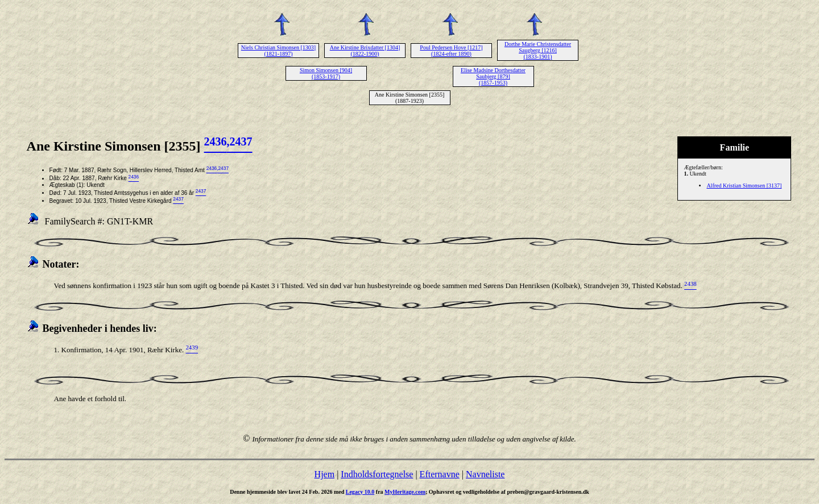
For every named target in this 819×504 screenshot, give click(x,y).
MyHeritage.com (405, 492)
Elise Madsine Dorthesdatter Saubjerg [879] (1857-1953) (493, 76)
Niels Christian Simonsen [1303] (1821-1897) (278, 51)
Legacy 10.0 (360, 492)
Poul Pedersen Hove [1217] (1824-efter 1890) (451, 51)
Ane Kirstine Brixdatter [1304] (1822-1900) (365, 51)
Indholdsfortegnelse (377, 474)
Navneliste (485, 474)
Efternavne (440, 474)
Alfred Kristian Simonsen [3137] (744, 186)
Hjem (325, 474)
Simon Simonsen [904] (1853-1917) (326, 73)
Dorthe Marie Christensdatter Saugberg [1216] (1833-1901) (538, 50)
